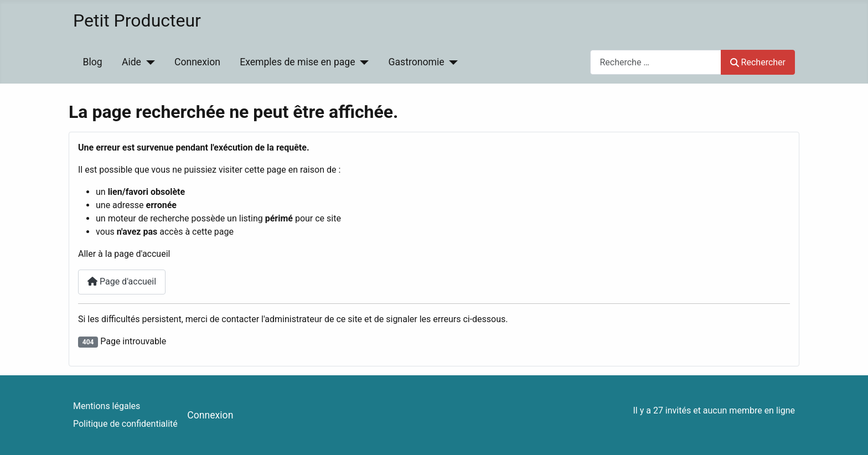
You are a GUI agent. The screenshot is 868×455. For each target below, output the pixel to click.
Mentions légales (107, 406)
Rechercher (758, 62)
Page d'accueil (122, 281)
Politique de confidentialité (125, 424)
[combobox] (656, 62)
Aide (131, 62)
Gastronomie (417, 62)
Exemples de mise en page (297, 62)
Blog (93, 62)
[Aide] (148, 62)
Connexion (197, 62)
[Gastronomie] (451, 62)
